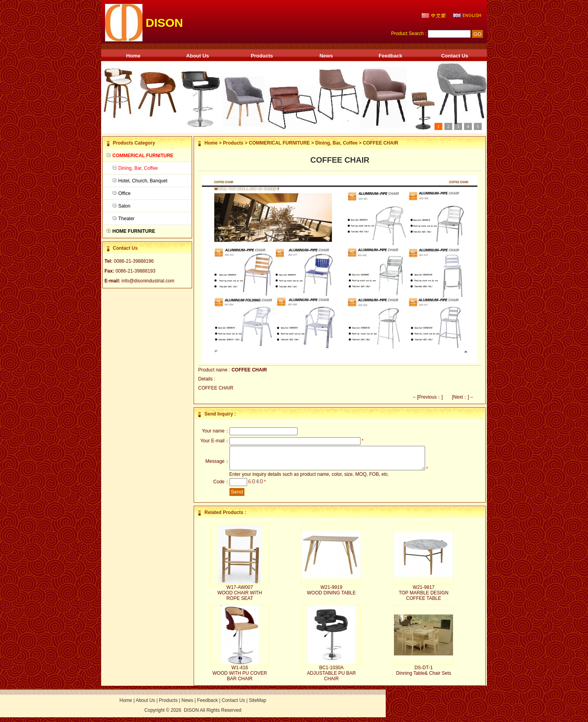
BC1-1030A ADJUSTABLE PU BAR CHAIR (331, 678)
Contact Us (455, 56)
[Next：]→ (463, 397)
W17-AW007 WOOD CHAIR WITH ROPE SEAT (239, 598)
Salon (122, 206)
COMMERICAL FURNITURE (279, 143)
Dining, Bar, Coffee (336, 143)
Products (262, 56)
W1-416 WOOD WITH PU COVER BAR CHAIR (240, 678)
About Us (198, 56)
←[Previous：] (427, 397)
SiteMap (257, 705)
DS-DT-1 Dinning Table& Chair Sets (423, 675)
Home (133, 56)
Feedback (390, 56)
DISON (191, 715)
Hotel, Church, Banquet (140, 181)
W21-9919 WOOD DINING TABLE (331, 595)
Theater (124, 219)
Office (122, 193)
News (326, 56)
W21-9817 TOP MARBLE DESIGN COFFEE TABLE (423, 598)
